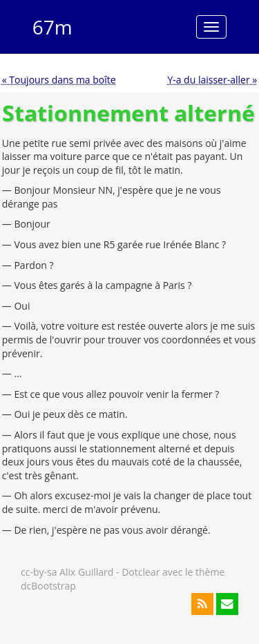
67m (52, 27)
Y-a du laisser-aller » (212, 80)
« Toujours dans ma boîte (59, 80)
